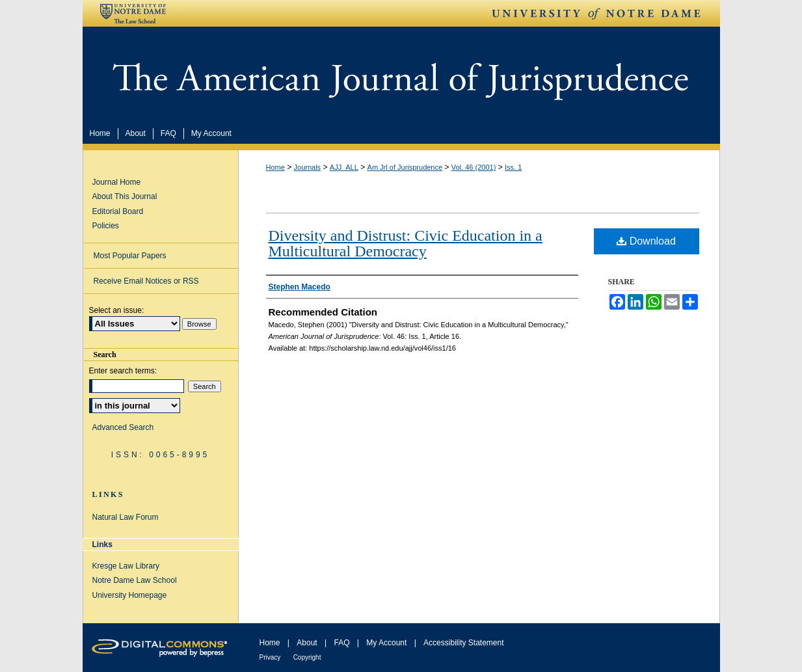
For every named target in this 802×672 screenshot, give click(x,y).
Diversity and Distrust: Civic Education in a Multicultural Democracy (406, 243)
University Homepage (130, 595)
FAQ (341, 643)
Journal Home (117, 182)
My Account (386, 643)
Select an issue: (117, 310)
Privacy (270, 657)
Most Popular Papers (130, 256)
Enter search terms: (123, 371)
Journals (308, 167)
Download (646, 241)
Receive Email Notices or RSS (146, 281)
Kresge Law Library (126, 566)
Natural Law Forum (126, 517)
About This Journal (125, 196)
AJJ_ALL (344, 167)
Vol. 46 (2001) (474, 167)
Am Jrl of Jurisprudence (405, 167)
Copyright (307, 657)
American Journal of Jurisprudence (401, 74)
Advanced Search (123, 427)
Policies (106, 226)
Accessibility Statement (463, 643)
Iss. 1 (513, 167)
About (307, 643)
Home (275, 167)
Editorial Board (118, 211)
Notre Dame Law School (135, 580)
